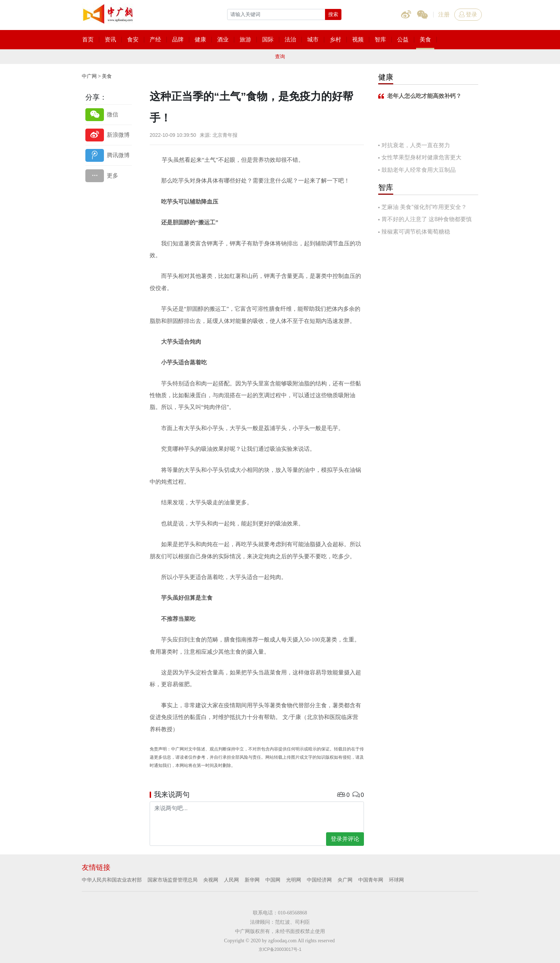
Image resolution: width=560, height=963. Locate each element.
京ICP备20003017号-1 (280, 949)
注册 (444, 14)
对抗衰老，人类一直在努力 (416, 145)
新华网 (252, 880)
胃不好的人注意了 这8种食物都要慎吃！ (425, 220)
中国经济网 (319, 880)
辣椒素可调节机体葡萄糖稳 (416, 232)
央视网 (211, 880)
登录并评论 (345, 839)
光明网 (294, 880)
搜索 (333, 14)
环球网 (396, 880)
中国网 (273, 880)
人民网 (231, 880)
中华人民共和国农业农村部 (112, 880)
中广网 (89, 76)
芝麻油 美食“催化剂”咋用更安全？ (424, 207)
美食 (107, 76)
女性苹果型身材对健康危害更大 (421, 157)
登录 (468, 14)
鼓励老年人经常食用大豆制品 (419, 170)
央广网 (345, 880)
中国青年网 (371, 880)
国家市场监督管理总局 (172, 880)
